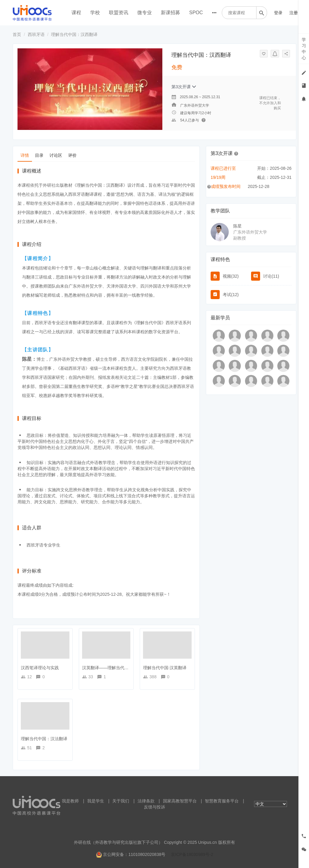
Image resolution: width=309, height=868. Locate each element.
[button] (236, 153)
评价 (72, 155)
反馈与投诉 (154, 807)
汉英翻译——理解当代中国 (107, 668)
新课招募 (170, 13)
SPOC (196, 13)
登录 (278, 13)
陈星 (237, 226)
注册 (294, 13)
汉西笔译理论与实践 (40, 668)
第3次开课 (184, 87)
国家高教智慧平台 (180, 801)
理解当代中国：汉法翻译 (44, 739)
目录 (39, 155)
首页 (17, 34)
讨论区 (56, 155)
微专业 (145, 13)
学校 (95, 13)
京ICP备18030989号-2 (192, 854)
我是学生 (96, 801)
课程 (76, 13)
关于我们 (121, 801)
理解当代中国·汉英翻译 (165, 668)
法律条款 (146, 801)
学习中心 (304, 49)
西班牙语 (36, 34)
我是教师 (70, 801)
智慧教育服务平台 (222, 801)
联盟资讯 (119, 13)
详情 (25, 155)
